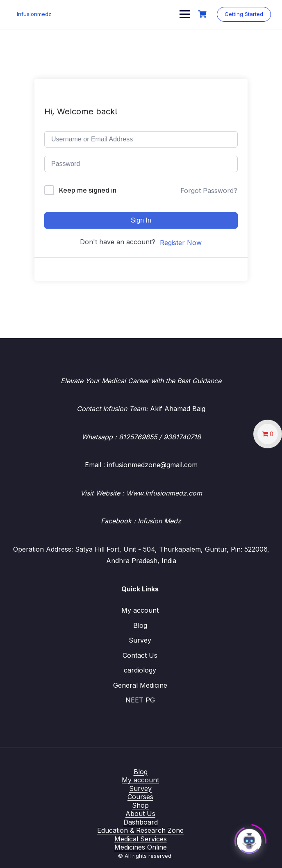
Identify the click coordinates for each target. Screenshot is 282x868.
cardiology (140, 670)
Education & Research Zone (140, 830)
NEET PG (140, 700)
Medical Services (141, 839)
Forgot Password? (209, 191)
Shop (140, 805)
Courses (140, 797)
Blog (140, 625)
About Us (140, 813)
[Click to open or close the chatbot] (249, 839)
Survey (140, 640)
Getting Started (243, 14)
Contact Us (140, 655)
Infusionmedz (36, 14)
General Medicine (140, 685)
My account (140, 610)
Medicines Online (141, 847)
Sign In (141, 220)
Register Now (181, 243)
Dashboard (141, 822)
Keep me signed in (88, 190)
